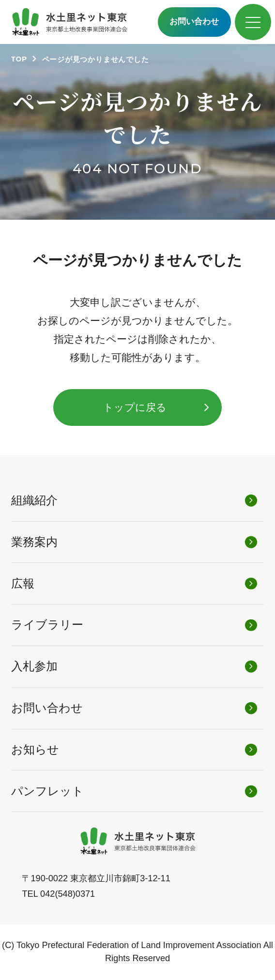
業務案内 (34, 542)
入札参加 (34, 666)
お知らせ (35, 749)
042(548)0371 (68, 894)
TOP (19, 59)
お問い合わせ (194, 22)
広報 (23, 583)
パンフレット (47, 791)
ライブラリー (47, 625)
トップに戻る (135, 407)
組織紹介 (34, 500)
